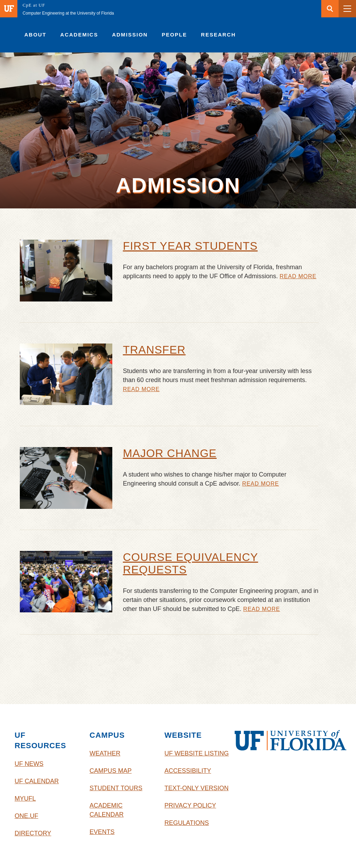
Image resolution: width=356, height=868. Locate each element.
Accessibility (188, 771)
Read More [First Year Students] (298, 276)
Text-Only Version (196, 788)
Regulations (187, 823)
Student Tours (116, 788)
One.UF (26, 816)
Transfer (154, 350)
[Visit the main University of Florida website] (9, 9)
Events (102, 832)
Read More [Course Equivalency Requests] (262, 609)
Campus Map (111, 771)
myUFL (25, 799)
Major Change (170, 453)
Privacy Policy (190, 805)
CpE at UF (34, 5)
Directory (33, 833)
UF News (29, 764)
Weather (105, 753)
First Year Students (190, 246)
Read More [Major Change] (261, 484)
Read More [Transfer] (141, 389)
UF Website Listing (197, 753)
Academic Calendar (107, 810)
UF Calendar (37, 781)
